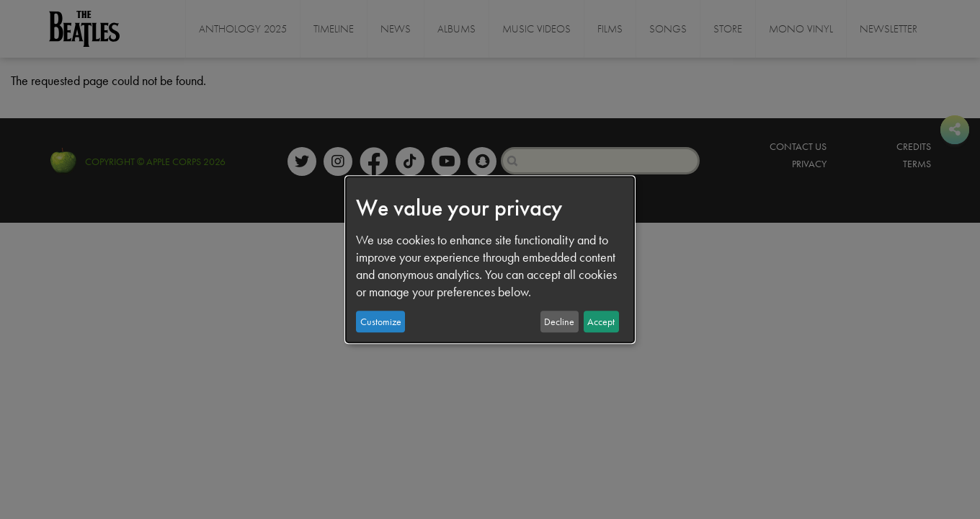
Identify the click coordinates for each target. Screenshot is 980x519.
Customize (381, 321)
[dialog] (490, 259)
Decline (559, 321)
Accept (601, 321)
